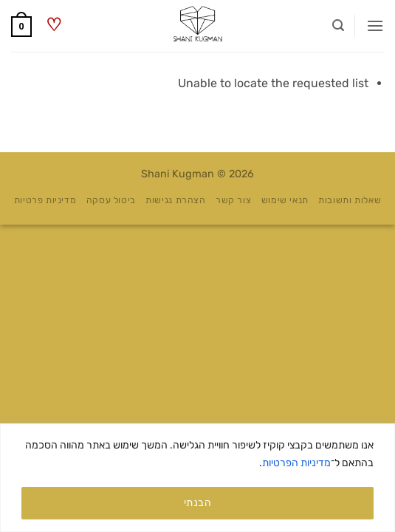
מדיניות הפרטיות (296, 463)
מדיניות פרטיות (45, 200)
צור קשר (233, 200)
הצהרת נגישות (175, 200)
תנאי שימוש (285, 200)
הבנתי (197, 503)
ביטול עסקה (111, 200)
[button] (375, 25)
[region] (197, 478)
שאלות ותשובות (350, 200)
